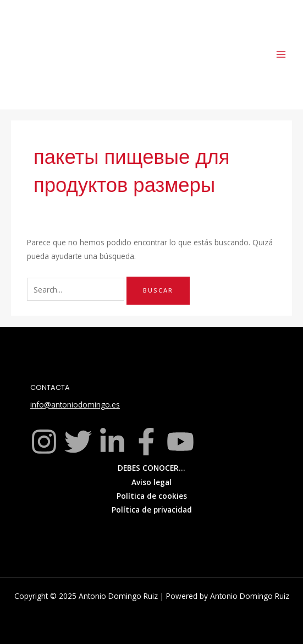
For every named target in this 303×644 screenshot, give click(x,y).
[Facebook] (146, 442)
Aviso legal (151, 482)
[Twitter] (78, 442)
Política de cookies (152, 496)
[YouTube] (180, 442)
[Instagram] (44, 442)
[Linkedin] (112, 442)
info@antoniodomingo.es (75, 404)
